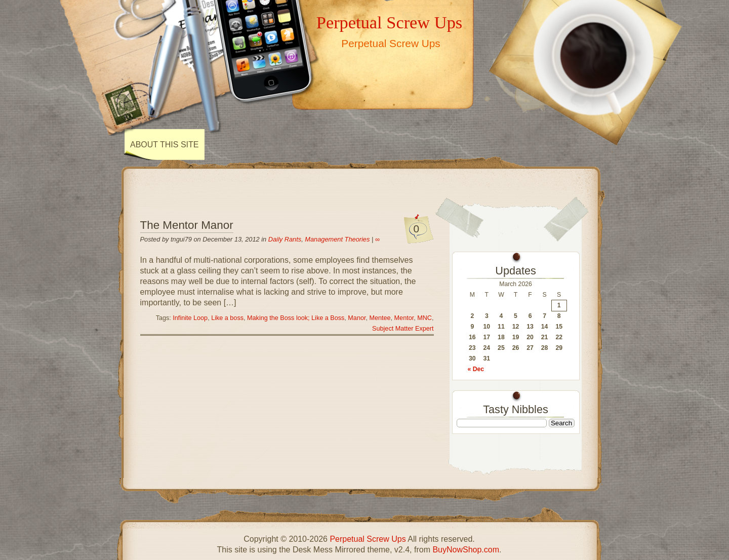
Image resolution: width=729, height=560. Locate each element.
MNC (424, 318)
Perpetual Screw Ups (389, 22)
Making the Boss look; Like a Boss (296, 318)
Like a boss (227, 318)
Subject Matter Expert (403, 329)
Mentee (380, 318)
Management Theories (337, 239)
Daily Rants (285, 239)
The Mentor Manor (187, 225)
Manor (357, 318)
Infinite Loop (190, 318)
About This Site (164, 145)
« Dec (476, 369)
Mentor (404, 318)
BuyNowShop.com (466, 550)
